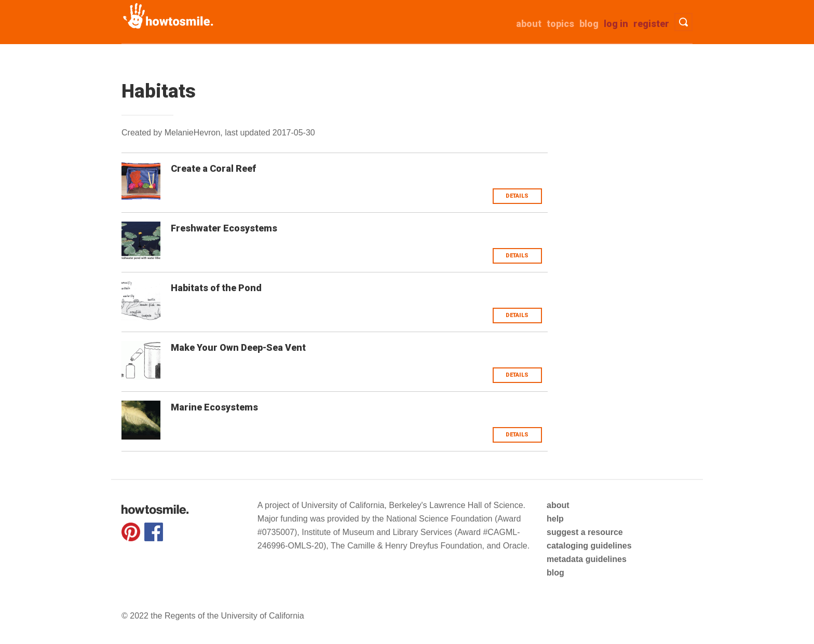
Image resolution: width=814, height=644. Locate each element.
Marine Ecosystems (214, 407)
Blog (589, 24)
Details (517, 196)
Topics (560, 24)
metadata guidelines (587, 559)
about (529, 24)
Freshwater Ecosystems (224, 228)
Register (651, 24)
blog (555, 573)
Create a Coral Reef (213, 168)
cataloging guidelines (589, 546)
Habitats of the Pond (216, 288)
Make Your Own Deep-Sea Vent (238, 347)
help (555, 519)
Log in (616, 24)
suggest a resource (585, 532)
